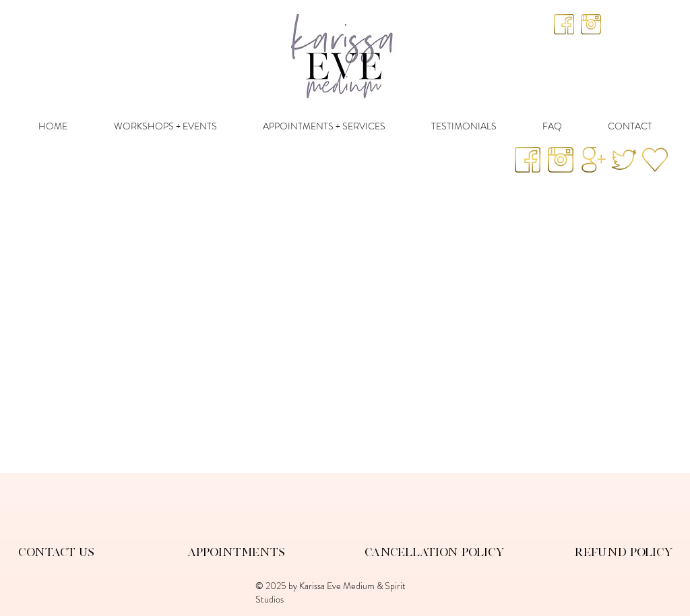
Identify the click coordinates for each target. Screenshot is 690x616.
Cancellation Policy (435, 552)
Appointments (236, 552)
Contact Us (56, 552)
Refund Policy (624, 552)
